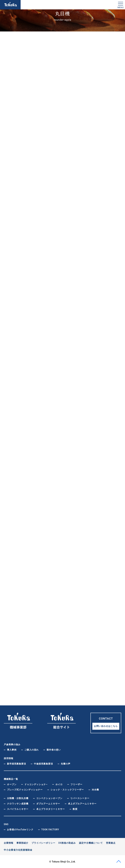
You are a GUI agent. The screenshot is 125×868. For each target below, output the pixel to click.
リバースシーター (80, 798)
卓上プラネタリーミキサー (51, 809)
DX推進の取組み (67, 843)
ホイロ (59, 784)
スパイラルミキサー (18, 809)
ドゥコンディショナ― (36, 784)
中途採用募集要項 (43, 763)
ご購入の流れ (32, 749)
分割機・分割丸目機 (18, 798)
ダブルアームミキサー (48, 803)
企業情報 (9, 843)
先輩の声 (66, 763)
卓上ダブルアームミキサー (82, 803)
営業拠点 (111, 843)
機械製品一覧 (11, 779)
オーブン (12, 784)
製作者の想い (54, 749)
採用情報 (9, 758)
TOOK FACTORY (50, 829)
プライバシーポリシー (43, 843)
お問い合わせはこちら (106, 726)
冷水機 (95, 789)
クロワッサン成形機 (18, 803)
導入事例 (12, 749)
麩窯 (75, 809)
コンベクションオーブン (49, 798)
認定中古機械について (91, 843)
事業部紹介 (22, 843)
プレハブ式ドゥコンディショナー (25, 789)
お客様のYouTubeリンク (20, 829)
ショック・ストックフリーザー (67, 789)
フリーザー (76, 784)
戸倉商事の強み (12, 744)
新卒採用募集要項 (16, 763)
